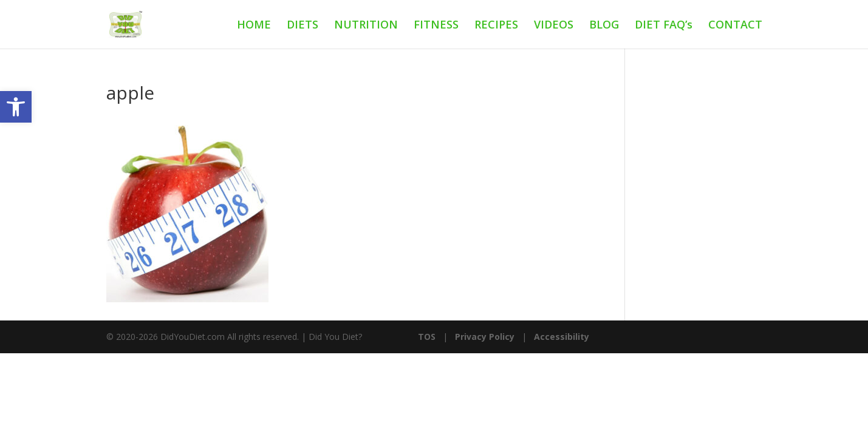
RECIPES (496, 26)
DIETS (302, 26)
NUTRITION (366, 26)
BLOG (604, 26)
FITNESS (436, 26)
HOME (254, 26)
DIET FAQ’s (664, 26)
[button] (16, 107)
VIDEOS (554, 26)
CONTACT (735, 26)
